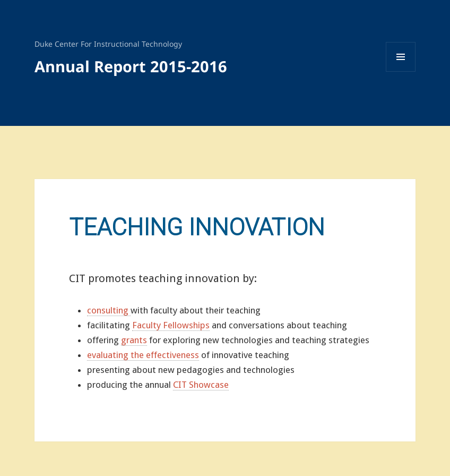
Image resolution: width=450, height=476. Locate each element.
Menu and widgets (401, 71)
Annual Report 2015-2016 (131, 66)
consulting (109, 310)
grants (134, 340)
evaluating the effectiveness (143, 355)
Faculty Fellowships (171, 325)
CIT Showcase (201, 385)
